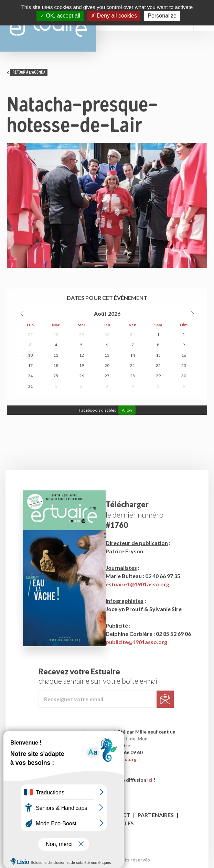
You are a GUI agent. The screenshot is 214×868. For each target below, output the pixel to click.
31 (132, 334)
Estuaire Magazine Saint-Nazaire (48, 26)
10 (30, 355)
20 (107, 365)
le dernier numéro (135, 515)
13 (107, 355)
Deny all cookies (114, 16)
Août (100, 313)
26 (82, 376)
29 (82, 334)
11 (56, 355)
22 (158, 365)
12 (82, 355)
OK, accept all (60, 16)
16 (184, 355)
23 (184, 365)
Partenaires (156, 815)
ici (150, 780)
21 (132, 365)
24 (30, 376)
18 (56, 365)
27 (30, 334)
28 (56, 334)
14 (132, 355)
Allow (127, 410)
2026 (114, 313)
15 (158, 355)
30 (107, 334)
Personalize (162, 16)
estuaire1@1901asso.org (137, 584)
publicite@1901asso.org (136, 642)
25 (56, 376)
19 (82, 365)
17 (30, 365)
